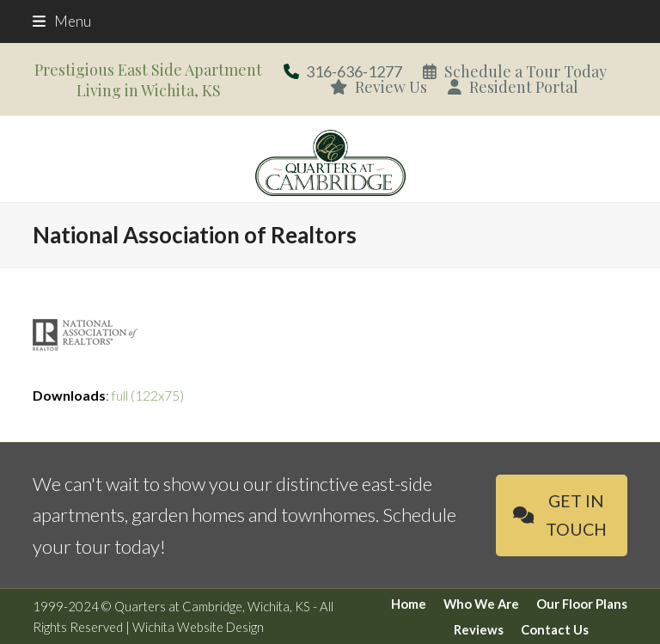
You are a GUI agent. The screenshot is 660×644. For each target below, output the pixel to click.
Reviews (479, 629)
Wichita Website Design (198, 627)
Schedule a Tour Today (515, 71)
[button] (62, 21)
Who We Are (481, 604)
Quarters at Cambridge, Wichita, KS (212, 606)
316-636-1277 (354, 71)
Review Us (379, 87)
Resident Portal (513, 87)
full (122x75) (148, 395)
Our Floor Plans (582, 604)
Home (409, 604)
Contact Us (555, 629)
